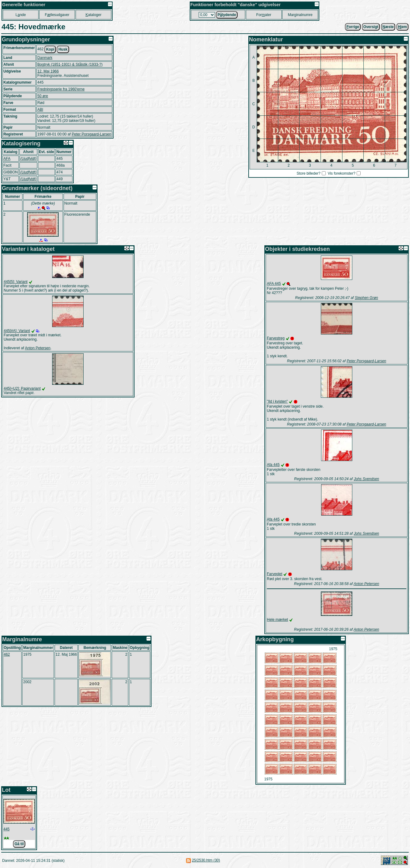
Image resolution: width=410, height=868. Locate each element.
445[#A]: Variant (17, 331)
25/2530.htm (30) (206, 860)
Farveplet (275, 574)
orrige (353, 27)
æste (388, 27)
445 (6, 829)
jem (402, 27)
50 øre (43, 96)
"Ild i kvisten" (277, 401)
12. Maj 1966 (48, 71)
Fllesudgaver (57, 15)
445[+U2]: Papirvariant (22, 388)
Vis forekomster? (342, 173)
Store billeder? (308, 173)
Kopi (50, 49)
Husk (63, 49)
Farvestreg (276, 338)
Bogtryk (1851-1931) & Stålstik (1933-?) (70, 64)
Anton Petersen (38, 348)
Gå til (19, 844)
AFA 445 (274, 284)
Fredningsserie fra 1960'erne (61, 89)
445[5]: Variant (16, 282)
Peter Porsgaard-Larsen (91, 134)
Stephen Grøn (366, 298)
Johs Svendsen (367, 479)
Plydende (227, 15)
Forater (264, 15)
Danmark (45, 58)
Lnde (21, 15)
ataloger (93, 15)
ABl (40, 110)
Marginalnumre (300, 15)
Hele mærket (277, 620)
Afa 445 (273, 465)
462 (7, 654)
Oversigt (371, 27)
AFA (7, 159)
